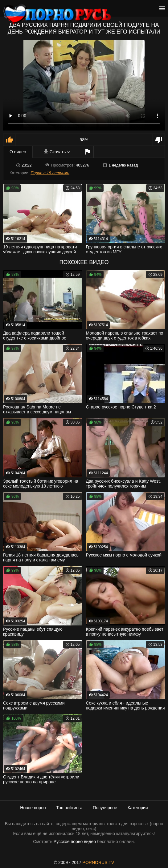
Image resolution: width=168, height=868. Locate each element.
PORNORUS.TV (98, 862)
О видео (18, 152)
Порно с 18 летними (50, 173)
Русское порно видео (75, 842)
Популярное (105, 808)
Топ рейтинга (70, 808)
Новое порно (33, 808)
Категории (138, 808)
